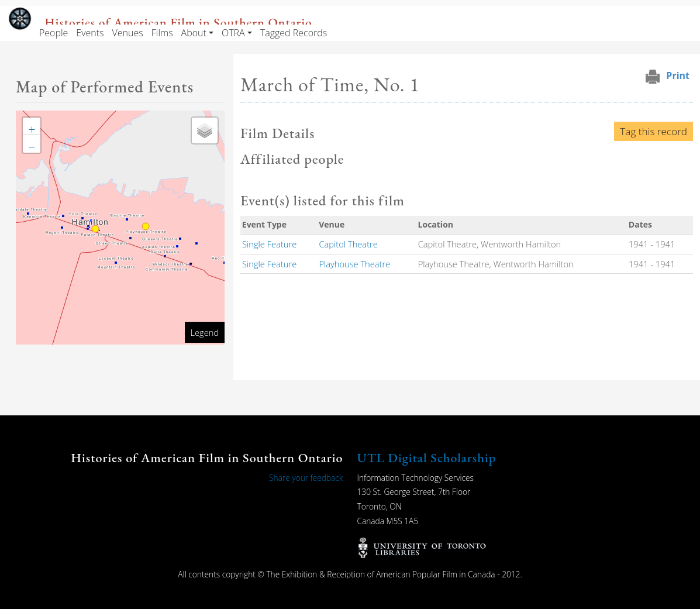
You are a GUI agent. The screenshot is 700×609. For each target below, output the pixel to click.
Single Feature (269, 244)
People (54, 33)
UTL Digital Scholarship (427, 458)
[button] (32, 126)
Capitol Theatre (348, 244)
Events (90, 33)
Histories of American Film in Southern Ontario (178, 22)
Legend (205, 332)
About (194, 33)
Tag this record (654, 131)
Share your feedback (306, 478)
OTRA (233, 33)
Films (162, 33)
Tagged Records (294, 33)
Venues (128, 33)
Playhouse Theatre (354, 264)
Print (678, 75)
